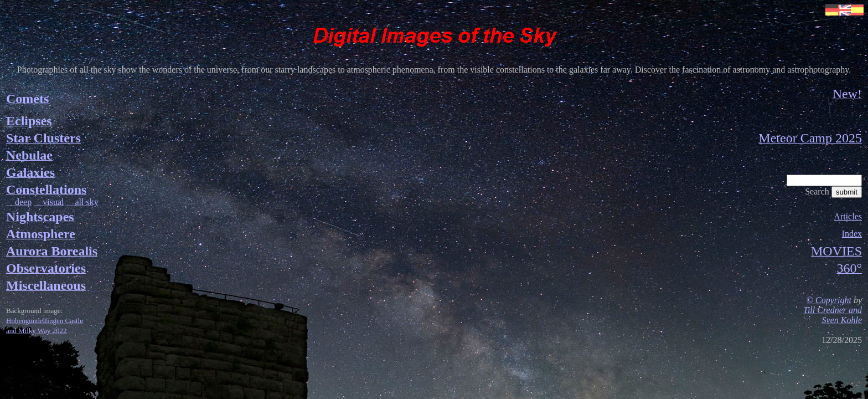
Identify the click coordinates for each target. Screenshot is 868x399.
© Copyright (829, 300)
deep (19, 202)
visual (49, 202)
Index (852, 234)
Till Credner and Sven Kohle (833, 315)
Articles (848, 216)
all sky (82, 202)
